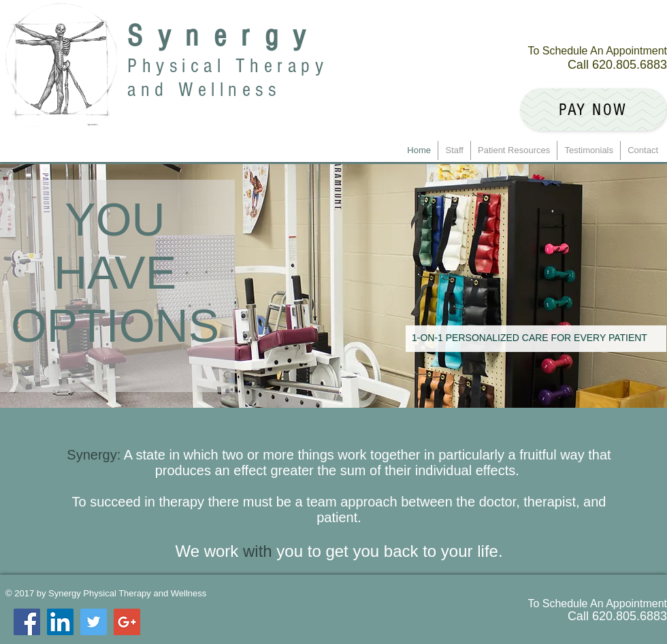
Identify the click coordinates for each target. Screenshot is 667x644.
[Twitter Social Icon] (94, 622)
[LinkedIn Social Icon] (60, 622)
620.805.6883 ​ (630, 65)
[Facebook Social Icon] (27, 622)
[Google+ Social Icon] (127, 622)
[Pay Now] (593, 110)
